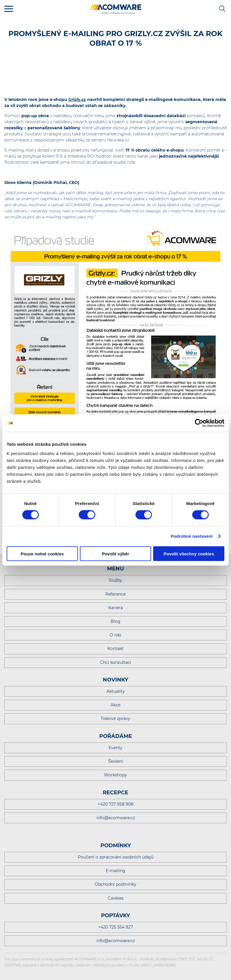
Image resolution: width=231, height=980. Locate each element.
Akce (115, 705)
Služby (115, 580)
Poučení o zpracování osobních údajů (116, 857)
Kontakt (115, 649)
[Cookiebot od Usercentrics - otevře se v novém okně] (199, 423)
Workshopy (115, 775)
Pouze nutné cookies (42, 553)
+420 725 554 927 (115, 927)
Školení (116, 761)
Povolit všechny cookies (189, 553)
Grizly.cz (77, 100)
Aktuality (116, 691)
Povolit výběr (115, 553)
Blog (115, 621)
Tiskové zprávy (115, 719)
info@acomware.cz (116, 818)
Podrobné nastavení (191, 536)
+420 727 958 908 (116, 804)
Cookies (116, 898)
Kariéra (115, 608)
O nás (115, 635)
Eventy (115, 748)
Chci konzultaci (116, 662)
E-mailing (115, 871)
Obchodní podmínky (115, 884)
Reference (115, 594)
